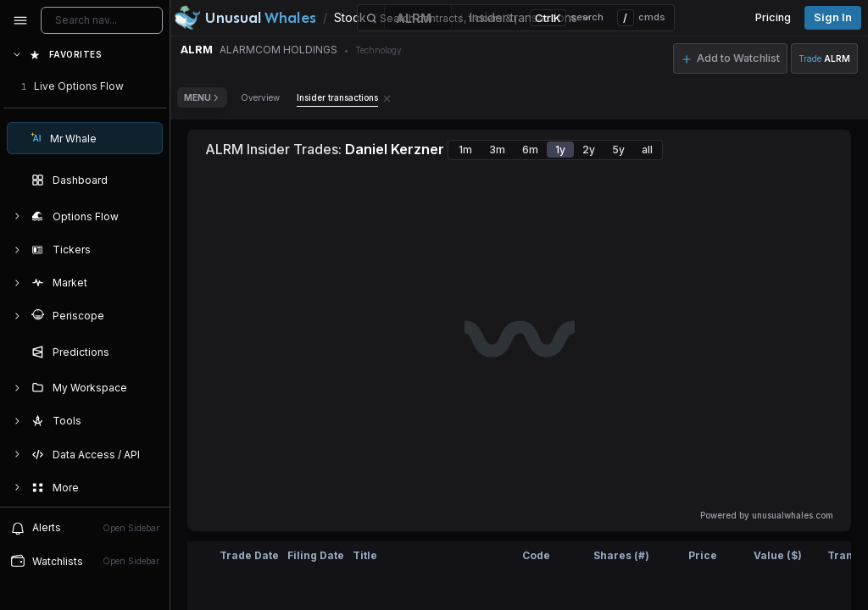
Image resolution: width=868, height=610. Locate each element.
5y (618, 150)
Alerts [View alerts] (85, 528)
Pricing (773, 17)
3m (497, 150)
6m (530, 150)
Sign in (833, 17)
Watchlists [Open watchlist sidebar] (85, 561)
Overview (260, 97)
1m (465, 150)
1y (560, 150)
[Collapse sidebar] (20, 20)
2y (589, 150)
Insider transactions (337, 97)
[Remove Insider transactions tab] (387, 97)
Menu (202, 97)
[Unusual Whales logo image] (245, 18)
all (647, 150)
